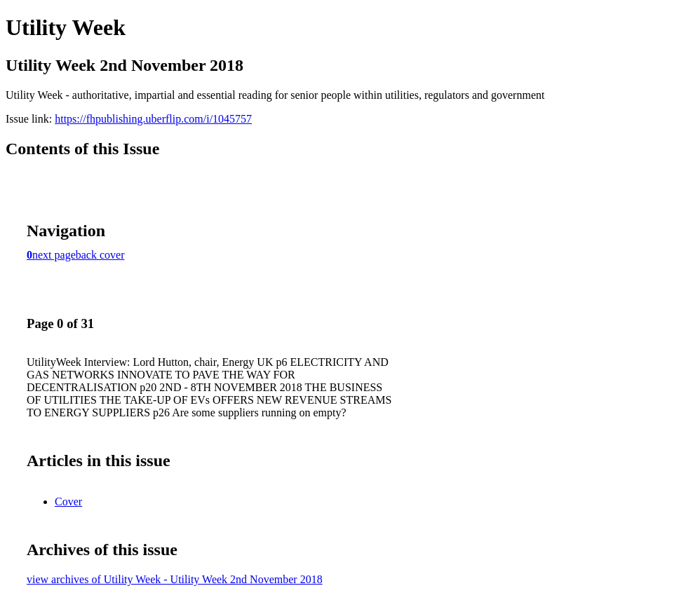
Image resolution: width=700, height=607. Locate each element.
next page (54, 255)
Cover (68, 502)
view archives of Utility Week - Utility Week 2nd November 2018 (175, 579)
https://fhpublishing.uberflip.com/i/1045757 (153, 119)
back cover (100, 255)
